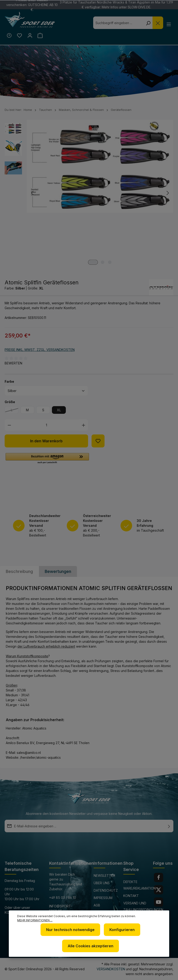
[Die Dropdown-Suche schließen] (157, 23)
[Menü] (168, 24)
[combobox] (118, 23)
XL (59, 411)
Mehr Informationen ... (35, 920)
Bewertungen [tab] (58, 572)
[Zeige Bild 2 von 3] (103, 263)
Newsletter (104, 876)
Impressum (103, 898)
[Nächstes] (167, 194)
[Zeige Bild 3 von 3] (110, 263)
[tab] (19, 572)
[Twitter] (159, 890)
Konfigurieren (122, 930)
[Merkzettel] (20, 36)
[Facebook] (159, 877)
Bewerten (13, 364)
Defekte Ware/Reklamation (140, 885)
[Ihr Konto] (31, 36)
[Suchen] (147, 23)
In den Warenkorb (46, 442)
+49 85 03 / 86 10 (63, 898)
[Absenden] (169, 826)
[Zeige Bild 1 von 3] (93, 263)
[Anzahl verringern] (9, 426)
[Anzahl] (46, 426)
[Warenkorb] (42, 36)
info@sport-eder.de (61, 909)
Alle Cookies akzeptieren (91, 946)
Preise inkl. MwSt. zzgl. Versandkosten (40, 350)
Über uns (102, 883)
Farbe (9, 382)
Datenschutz (106, 890)
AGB (97, 905)
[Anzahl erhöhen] (84, 426)
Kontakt (131, 896)
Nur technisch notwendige (70, 930)
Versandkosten (111, 969)
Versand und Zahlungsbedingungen (143, 906)
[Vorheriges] (33, 194)
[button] (47, 459)
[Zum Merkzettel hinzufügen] (98, 442)
